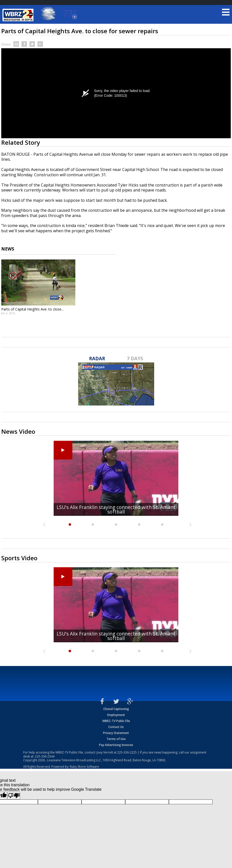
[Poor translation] (14, 796)
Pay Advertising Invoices (116, 745)
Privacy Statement (116, 733)
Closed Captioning (116, 709)
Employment (116, 715)
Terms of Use (116, 739)
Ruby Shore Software (84, 767)
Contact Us (116, 727)
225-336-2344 (45, 756)
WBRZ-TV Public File (116, 721)
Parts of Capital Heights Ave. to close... (32, 309)
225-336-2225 (127, 752)
